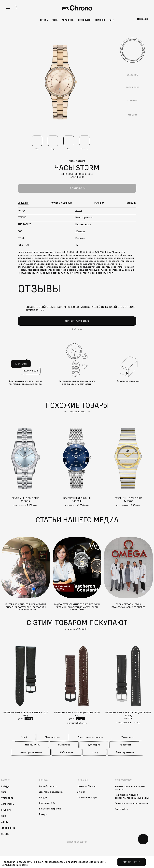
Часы (55, 20)
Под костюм (124, 745)
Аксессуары (85, 20)
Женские (80, 231)
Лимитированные (125, 752)
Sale (111, 20)
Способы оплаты (48, 786)
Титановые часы (32, 745)
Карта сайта (121, 809)
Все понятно (131, 862)
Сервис (5, 834)
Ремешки (100, 20)
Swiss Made (64, 745)
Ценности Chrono (86, 786)
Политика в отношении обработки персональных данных (132, 796)
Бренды (44, 20)
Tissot (24, 737)
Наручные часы (83, 224)
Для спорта (94, 745)
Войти (76, 329)
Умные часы (127, 737)
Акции (5, 822)
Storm (79, 210)
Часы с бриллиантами (31, 752)
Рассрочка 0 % (47, 803)
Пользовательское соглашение (131, 803)
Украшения (68, 20)
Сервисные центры (87, 797)
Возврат (44, 814)
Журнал (81, 792)
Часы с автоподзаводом (91, 737)
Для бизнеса (8, 828)
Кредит (43, 797)
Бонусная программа (50, 809)
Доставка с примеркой (51, 792)
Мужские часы (53, 737)
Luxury (94, 752)
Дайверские (67, 752)
